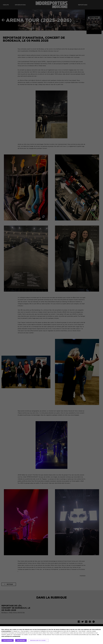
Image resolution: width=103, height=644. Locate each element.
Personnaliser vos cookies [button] (38, 640)
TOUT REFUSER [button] (21, 640)
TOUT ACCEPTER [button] (8, 640)
